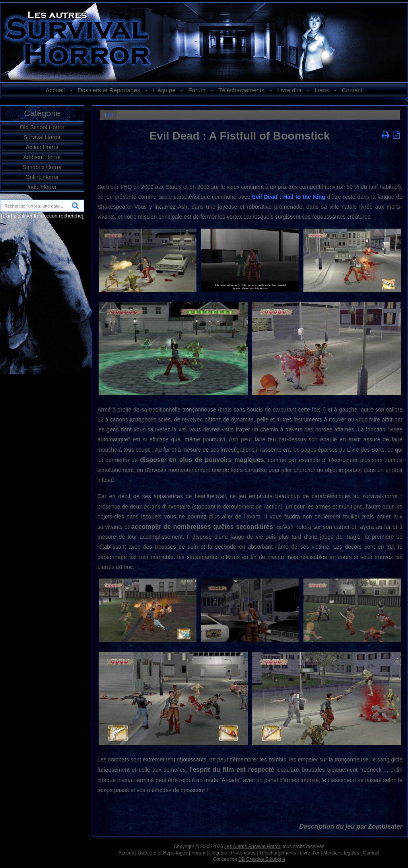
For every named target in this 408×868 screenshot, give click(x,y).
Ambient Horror (42, 157)
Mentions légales (341, 853)
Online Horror (42, 177)
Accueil (55, 90)
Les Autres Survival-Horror (252, 847)
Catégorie (42, 113)
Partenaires (243, 853)
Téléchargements (241, 90)
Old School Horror (42, 127)
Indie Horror (42, 187)
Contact (352, 90)
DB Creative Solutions (261, 859)
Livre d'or (290, 90)
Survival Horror (42, 137)
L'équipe (164, 90)
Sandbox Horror (42, 167)
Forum (197, 90)
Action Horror (42, 147)
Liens (322, 90)
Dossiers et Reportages (109, 90)
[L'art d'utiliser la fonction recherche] (42, 216)
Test (109, 115)
